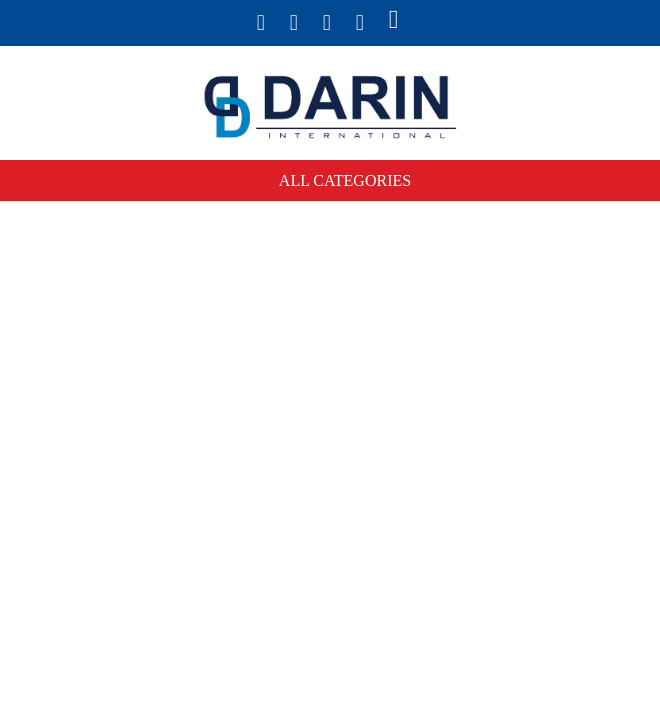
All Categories (345, 180)
